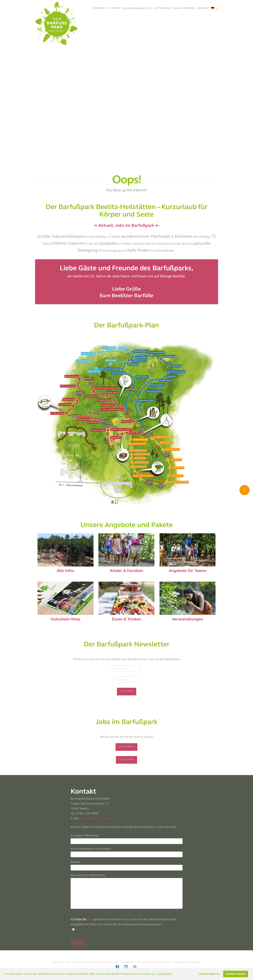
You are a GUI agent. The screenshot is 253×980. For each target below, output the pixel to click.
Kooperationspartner (187, 962)
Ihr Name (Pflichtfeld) (127, 839)
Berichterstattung (107, 962)
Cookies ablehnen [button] (209, 974)
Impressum (127, 962)
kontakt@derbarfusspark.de (98, 818)
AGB (90, 919)
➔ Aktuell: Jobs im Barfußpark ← (127, 225)
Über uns (58, 962)
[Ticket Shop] (245, 490)
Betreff (127, 865)
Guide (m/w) (127, 759)
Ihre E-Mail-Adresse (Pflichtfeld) (127, 852)
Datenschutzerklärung (156, 962)
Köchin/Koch (127, 746)
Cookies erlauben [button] (236, 974)
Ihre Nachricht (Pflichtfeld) (127, 878)
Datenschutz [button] (165, 974)
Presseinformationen (79, 962)
